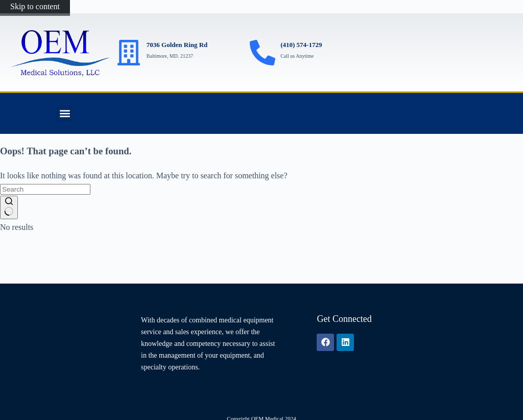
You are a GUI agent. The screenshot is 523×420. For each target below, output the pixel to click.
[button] (65, 114)
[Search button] (9, 207)
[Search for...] (45, 189)
